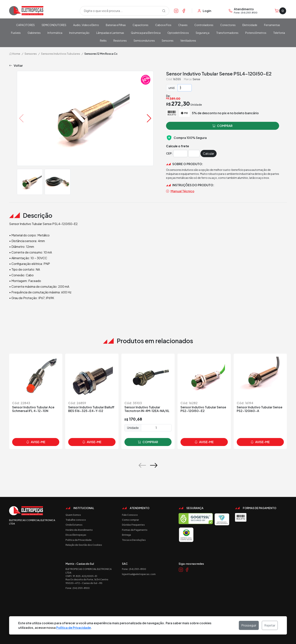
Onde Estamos (74, 525)
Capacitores (140, 25)
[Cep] (180, 154)
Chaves (183, 25)
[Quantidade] (185, 88)
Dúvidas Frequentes (133, 525)
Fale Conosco (130, 515)
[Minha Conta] (204, 11)
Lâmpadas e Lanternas (110, 33)
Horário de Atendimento (79, 530)
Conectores (228, 25)
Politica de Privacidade (79, 540)
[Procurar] (164, 11)
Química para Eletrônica (146, 33)
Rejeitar (270, 625)
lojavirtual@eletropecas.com (139, 574)
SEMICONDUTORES (54, 25)
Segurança (203, 33)
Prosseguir (249, 625)
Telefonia (279, 33)
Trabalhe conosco (76, 520)
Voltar (16, 66)
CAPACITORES (25, 25)
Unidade (133, 428)
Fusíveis (16, 33)
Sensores (168, 40)
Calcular (209, 153)
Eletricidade (250, 25)
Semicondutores (144, 40)
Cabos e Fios (163, 25)
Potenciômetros (256, 33)
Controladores (204, 25)
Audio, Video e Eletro (86, 25)
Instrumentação (79, 33)
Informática (55, 33)
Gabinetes (34, 33)
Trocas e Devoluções (134, 540)
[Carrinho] (280, 11)
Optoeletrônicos (178, 33)
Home (15, 54)
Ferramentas (272, 25)
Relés (103, 40)
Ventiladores (188, 40)
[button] (149, 118)
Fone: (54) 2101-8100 (78, 588)
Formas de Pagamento (135, 530)
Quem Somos (73, 515)
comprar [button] (222, 126)
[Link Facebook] (184, 11)
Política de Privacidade (74, 628)
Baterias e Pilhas (116, 25)
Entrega (126, 535)
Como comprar (130, 520)
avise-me (36, 442)
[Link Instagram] (176, 11)
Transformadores (227, 33)
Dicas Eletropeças (76, 535)
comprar (148, 442)
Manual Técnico (180, 191)
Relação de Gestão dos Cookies (84, 545)
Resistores (120, 40)
